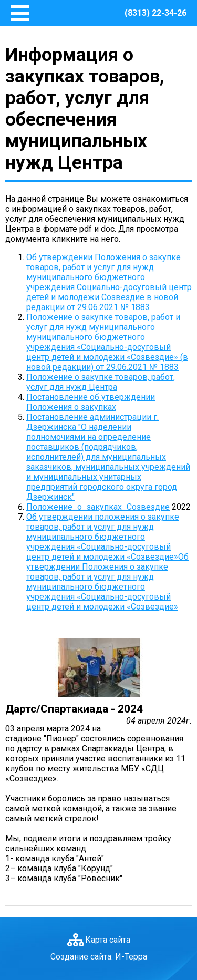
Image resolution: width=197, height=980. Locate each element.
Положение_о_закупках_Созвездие (98, 507)
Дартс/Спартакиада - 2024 (74, 709)
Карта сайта (108, 940)
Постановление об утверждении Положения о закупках (91, 402)
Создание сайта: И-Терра (99, 957)
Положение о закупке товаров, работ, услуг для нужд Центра (101, 382)
